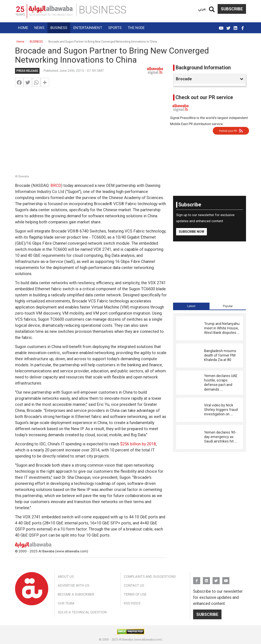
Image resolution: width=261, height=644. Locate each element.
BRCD (56, 185)
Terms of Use (135, 594)
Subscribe (232, 9)
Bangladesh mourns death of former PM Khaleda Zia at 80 (220, 355)
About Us (66, 576)
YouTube (221, 26)
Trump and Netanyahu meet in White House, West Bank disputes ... (222, 328)
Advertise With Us (73, 585)
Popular (228, 306)
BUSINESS (36, 42)
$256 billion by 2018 (138, 444)
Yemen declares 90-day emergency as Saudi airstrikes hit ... (220, 437)
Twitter (228, 26)
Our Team (66, 603)
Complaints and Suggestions (150, 576)
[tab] (191, 306)
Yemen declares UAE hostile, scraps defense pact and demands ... (221, 383)
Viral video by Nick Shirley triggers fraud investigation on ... (221, 410)
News (39, 28)
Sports (115, 28)
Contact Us (134, 585)
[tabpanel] (210, 383)
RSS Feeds (132, 603)
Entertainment (88, 28)
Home (23, 28)
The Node (136, 28)
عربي (202, 9)
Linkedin (235, 26)
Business (59, 28)
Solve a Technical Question (82, 612)
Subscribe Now (191, 232)
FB (242, 26)
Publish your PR (228, 131)
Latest (191, 306)
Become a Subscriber (76, 594)
